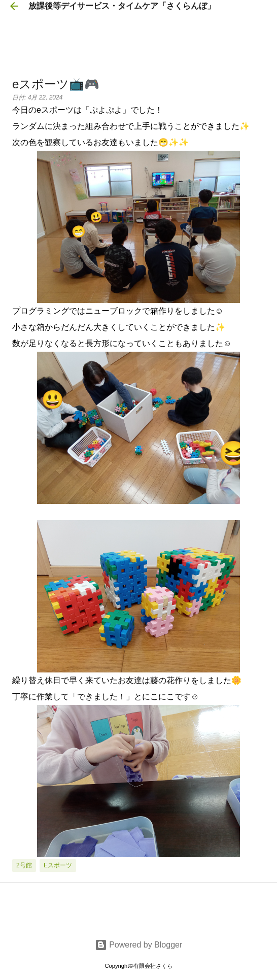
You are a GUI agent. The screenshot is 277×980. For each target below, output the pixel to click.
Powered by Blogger (139, 945)
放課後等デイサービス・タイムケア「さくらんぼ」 (122, 6)
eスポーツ (58, 865)
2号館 (24, 865)
